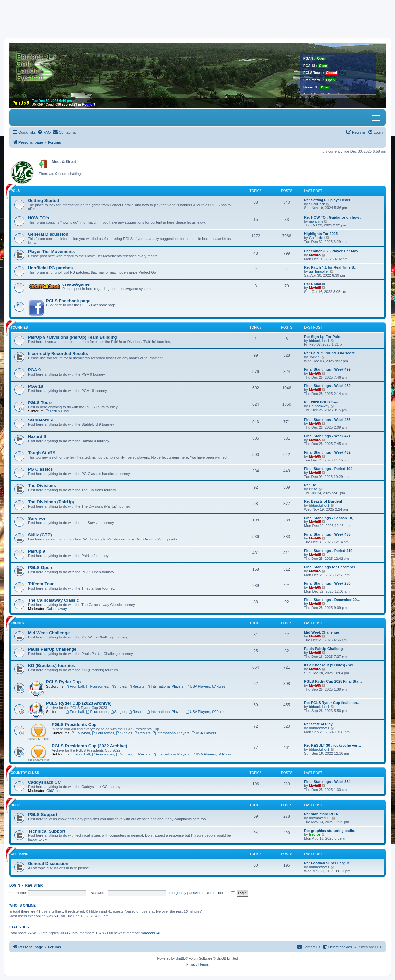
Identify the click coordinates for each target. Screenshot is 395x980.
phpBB (180, 959)
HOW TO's (38, 218)
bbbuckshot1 (319, 341)
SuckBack (317, 204)
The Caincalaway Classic (53, 600)
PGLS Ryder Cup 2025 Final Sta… (333, 681)
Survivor (37, 518)
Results (136, 686)
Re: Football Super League (327, 863)
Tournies (19, 328)
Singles (118, 686)
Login (15, 885)
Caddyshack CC (44, 782)
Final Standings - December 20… (332, 600)
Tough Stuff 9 (42, 453)
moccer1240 (151, 933)
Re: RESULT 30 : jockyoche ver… (333, 745)
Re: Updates (315, 284)
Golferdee (317, 238)
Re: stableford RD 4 (321, 814)
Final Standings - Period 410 (328, 551)
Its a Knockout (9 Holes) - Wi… (330, 665)
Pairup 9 (36, 551)
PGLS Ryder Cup (63, 682)
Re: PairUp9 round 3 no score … (332, 353)
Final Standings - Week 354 (327, 782)
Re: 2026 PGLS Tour (321, 402)
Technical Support (47, 831)
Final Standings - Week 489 (327, 386)
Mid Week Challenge (49, 633)
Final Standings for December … (332, 567)
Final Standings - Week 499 (327, 369)
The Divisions (42, 486)
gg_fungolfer (319, 271)
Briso (313, 489)
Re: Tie (310, 485)
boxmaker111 (320, 818)
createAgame (76, 284)
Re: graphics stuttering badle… (331, 831)
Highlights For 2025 (321, 234)
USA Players (198, 686)
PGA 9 (34, 370)
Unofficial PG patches (50, 268)
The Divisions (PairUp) (51, 502)
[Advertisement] (197, 19)
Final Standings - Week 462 (327, 452)
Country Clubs (25, 773)
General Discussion (48, 234)
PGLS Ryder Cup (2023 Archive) (79, 703)
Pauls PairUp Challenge (52, 649)
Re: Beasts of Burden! (323, 501)
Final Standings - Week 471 (327, 436)
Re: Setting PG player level (327, 200)
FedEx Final (57, 411)
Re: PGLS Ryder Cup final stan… (332, 703)
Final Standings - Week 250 (327, 583)
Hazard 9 (37, 436)
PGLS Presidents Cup (74, 725)
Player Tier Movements (51, 252)
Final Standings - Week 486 (327, 420)
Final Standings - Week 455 (327, 534)
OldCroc (53, 791)
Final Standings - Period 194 (328, 469)
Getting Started (43, 200)
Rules (219, 686)
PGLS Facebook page (68, 301)
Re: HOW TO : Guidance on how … (334, 217)
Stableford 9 (40, 420)
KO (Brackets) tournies (52, 666)
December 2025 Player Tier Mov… (333, 251)
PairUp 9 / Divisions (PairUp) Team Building (73, 337)
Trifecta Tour (41, 584)
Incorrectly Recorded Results (58, 353)
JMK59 (315, 357)
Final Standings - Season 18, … (331, 518)
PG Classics (40, 469)
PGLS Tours (40, 403)
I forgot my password (186, 893)
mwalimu (316, 221)
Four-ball (74, 686)
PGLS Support (43, 815)
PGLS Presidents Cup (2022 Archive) (90, 746)
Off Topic (20, 854)
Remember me (220, 893)
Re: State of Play (318, 724)
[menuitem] (44, 132)
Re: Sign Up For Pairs (323, 337)
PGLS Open (40, 568)
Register (34, 885)
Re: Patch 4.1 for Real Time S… (331, 267)
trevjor (315, 834)
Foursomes (97, 686)
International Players (165, 686)
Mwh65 (315, 255)
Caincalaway (319, 406)
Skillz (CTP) (40, 535)
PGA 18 (35, 386)
